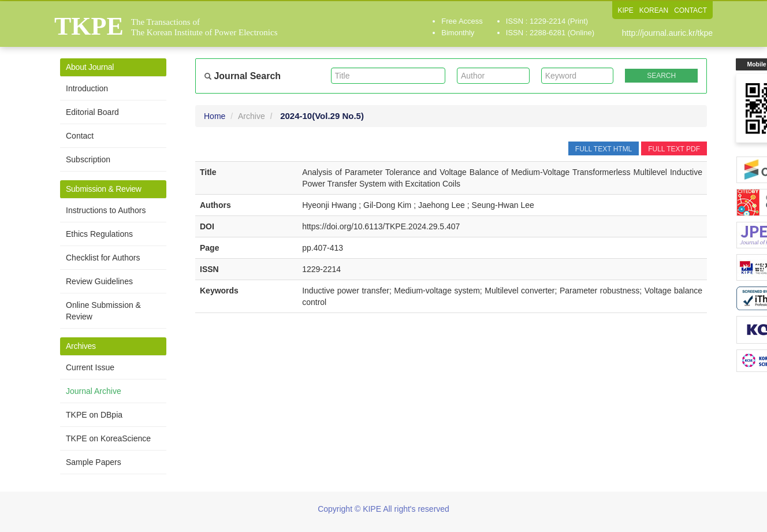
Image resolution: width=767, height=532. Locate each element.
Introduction (87, 88)
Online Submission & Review (103, 311)
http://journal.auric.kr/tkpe (667, 33)
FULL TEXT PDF (674, 149)
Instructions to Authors (106, 210)
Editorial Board (92, 112)
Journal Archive (94, 391)
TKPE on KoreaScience (108, 438)
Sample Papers (94, 462)
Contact (80, 136)
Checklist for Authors (103, 258)
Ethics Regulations (99, 234)
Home (215, 116)
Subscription (88, 159)
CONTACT (690, 10)
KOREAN (654, 10)
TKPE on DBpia (94, 415)
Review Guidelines (99, 281)
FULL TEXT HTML (604, 149)
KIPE (625, 10)
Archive (252, 116)
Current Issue (90, 367)
